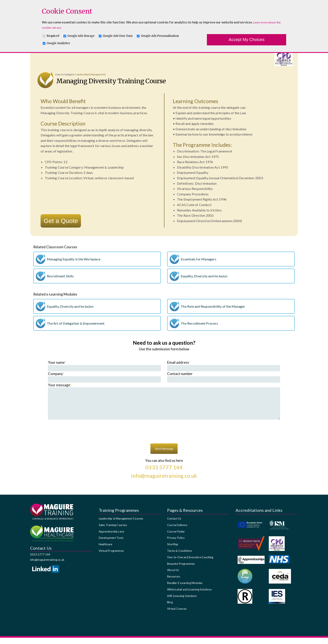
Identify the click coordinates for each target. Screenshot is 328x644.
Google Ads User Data (118, 36)
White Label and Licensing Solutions (189, 596)
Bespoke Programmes (181, 570)
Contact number (180, 374)
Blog (170, 608)
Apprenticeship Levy (112, 538)
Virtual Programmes (111, 557)
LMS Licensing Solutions (182, 602)
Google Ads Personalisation (160, 36)
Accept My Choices (247, 40)
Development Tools (111, 544)
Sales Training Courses (113, 531)
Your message (60, 385)
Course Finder (176, 538)
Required (53, 36)
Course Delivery (177, 531)
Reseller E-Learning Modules (185, 589)
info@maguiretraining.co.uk (47, 566)
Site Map (173, 551)
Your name (57, 362)
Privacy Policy (176, 544)
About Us (173, 576)
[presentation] (164, 438)
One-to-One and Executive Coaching (190, 563)
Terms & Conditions (180, 557)
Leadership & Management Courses (121, 525)
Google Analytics (58, 43)
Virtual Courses (177, 615)
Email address (179, 362)
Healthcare (106, 551)
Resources (174, 583)
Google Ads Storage (81, 36)
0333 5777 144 (40, 561)
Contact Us (174, 525)
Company (56, 374)
